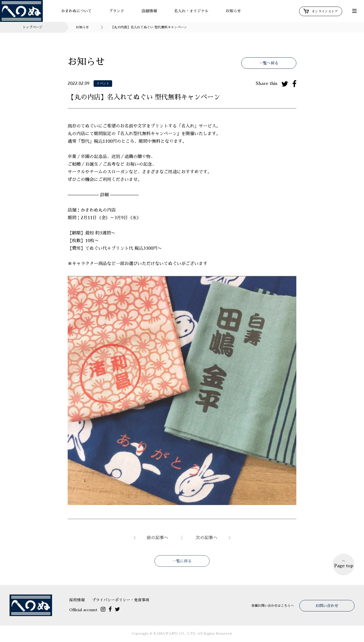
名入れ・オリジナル (191, 11)
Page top (344, 564)
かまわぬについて (76, 11)
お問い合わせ (327, 606)
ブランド (117, 11)
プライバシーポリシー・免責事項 (121, 600)
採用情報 (77, 600)
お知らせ (233, 11)
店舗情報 (149, 11)
